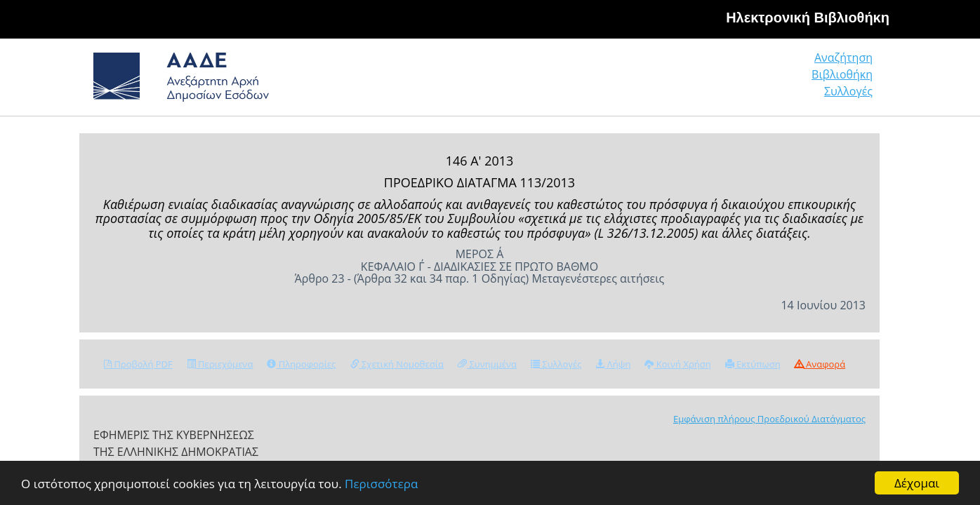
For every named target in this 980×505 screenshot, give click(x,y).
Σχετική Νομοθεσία (397, 364)
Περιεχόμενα (220, 364)
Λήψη (613, 364)
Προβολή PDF (138, 364)
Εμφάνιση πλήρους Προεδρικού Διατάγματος (769, 419)
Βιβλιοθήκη (757, 80)
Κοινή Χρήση (677, 364)
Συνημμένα (487, 364)
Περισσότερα (381, 484)
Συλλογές (849, 80)
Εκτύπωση (753, 364)
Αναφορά (820, 364)
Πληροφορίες (301, 364)
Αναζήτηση (658, 80)
